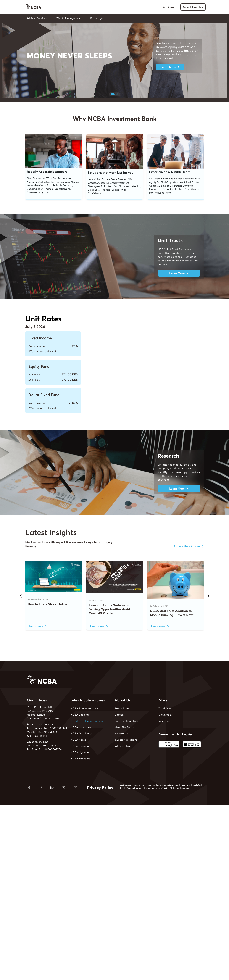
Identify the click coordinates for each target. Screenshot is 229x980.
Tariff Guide (166, 718)
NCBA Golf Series (82, 743)
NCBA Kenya (79, 749)
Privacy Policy (100, 797)
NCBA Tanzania (81, 768)
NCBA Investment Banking (87, 730)
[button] (113, 104)
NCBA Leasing (80, 724)
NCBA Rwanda (80, 755)
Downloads (166, 724)
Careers (120, 724)
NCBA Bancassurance (84, 718)
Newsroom (121, 743)
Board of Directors (126, 730)
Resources (165, 730)
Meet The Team (124, 737)
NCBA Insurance (81, 737)
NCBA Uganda (80, 762)
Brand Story (122, 718)
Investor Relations (126, 749)
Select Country (193, 7)
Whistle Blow (123, 755)
